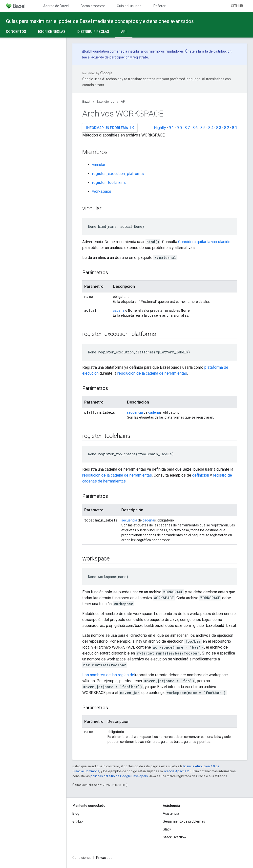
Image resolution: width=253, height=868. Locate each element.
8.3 (219, 128)
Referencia (162, 6)
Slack (167, 829)
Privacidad (104, 858)
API (123, 102)
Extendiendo (105, 102)
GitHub (237, 6)
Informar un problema (110, 128)
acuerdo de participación (110, 57)
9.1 (171, 128)
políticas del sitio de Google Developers (119, 776)
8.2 (227, 128)
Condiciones (82, 858)
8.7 (187, 128)
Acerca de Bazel (56, 6)
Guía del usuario (129, 6)
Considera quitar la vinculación (204, 242)
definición (201, 475)
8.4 (211, 128)
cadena (119, 310)
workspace (102, 191)
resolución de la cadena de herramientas (152, 373)
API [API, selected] (124, 32)
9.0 (179, 128)
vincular (99, 165)
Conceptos (16, 32)
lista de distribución (217, 51)
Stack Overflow (175, 837)
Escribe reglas (52, 32)
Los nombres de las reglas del (109, 675)
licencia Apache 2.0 (177, 771)
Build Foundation (96, 51)
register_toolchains (109, 183)
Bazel (86, 102)
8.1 (235, 128)
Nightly (160, 128)
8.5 (203, 128)
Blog (76, 813)
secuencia (135, 412)
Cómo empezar (93, 6)
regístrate (140, 57)
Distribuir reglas (93, 32)
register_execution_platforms (118, 174)
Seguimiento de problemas (184, 821)
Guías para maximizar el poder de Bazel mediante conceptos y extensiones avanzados (100, 21)
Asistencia (171, 813)
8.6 (195, 128)
